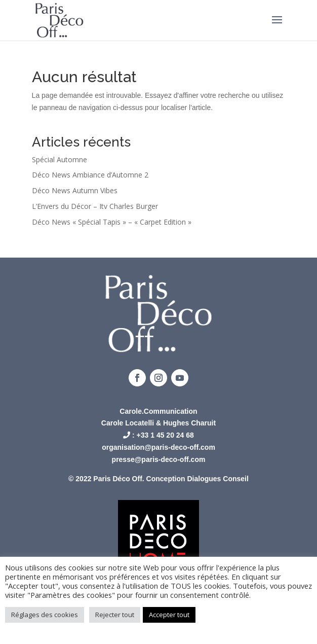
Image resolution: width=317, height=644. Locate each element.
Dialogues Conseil (218, 479)
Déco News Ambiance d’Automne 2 (90, 175)
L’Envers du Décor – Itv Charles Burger (95, 206)
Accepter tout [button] (169, 615)
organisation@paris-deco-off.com (158, 447)
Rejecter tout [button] (115, 615)
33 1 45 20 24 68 (167, 435)
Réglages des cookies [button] (45, 615)
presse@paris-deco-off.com (159, 459)
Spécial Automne (60, 159)
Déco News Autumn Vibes (75, 190)
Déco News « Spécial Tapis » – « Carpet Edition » (112, 222)
